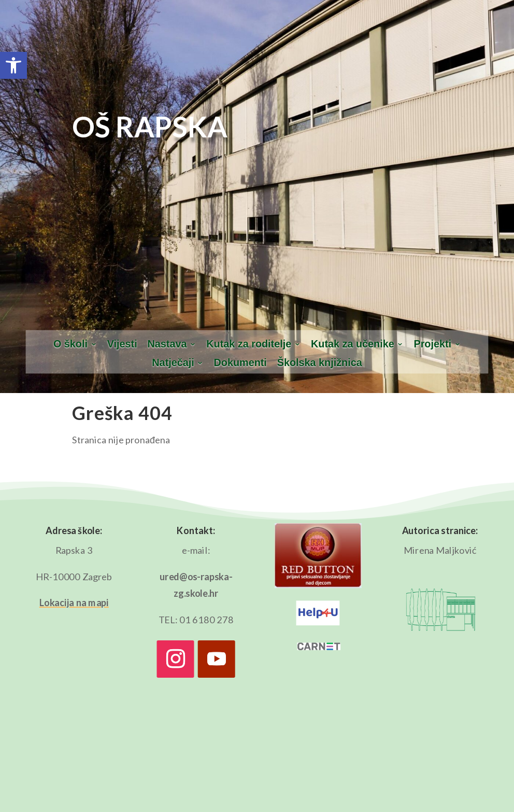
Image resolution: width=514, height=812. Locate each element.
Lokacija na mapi (74, 603)
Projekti (432, 344)
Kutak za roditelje (249, 344)
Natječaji (173, 363)
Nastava (167, 344)
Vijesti (122, 344)
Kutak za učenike (353, 344)
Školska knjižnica (320, 363)
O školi (70, 344)
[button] (13, 65)
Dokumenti (240, 363)
